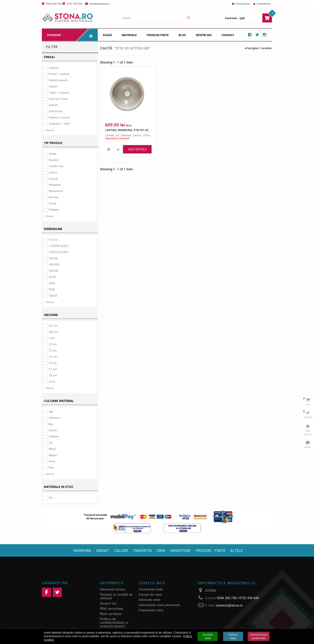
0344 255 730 (54, 4)
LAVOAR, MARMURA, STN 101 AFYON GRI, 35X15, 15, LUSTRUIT (129, 130)
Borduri (54, 160)
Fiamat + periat (59, 117)
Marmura (82, 551)
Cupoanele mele (151, 610)
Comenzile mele (151, 589)
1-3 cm (53, 240)
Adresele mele (149, 600)
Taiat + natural (59, 92)
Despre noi (204, 35)
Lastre (53, 172)
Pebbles (54, 209)
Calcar (121, 551)
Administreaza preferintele (259, 636)
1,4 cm (53, 357)
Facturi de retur (150, 595)
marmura (126, 135)
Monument (56, 191)
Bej (51, 424)
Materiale (129, 35)
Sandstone (180, 551)
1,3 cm (53, 350)
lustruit (110, 135)
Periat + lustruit (59, 74)
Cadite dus (56, 166)
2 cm (52, 381)
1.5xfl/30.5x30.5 (59, 252)
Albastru (55, 418)
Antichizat (56, 111)
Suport (308, 447)
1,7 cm (53, 369)
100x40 (54, 271)
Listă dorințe (308, 433)
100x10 (53, 258)
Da (51, 497)
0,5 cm (53, 326)
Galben (54, 436)
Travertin (142, 551)
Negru (53, 455)
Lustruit (54, 68)
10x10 (52, 277)
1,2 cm (53, 344)
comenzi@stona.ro (99, 4)
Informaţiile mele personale (159, 605)
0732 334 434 (74, 4)
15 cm (146, 135)
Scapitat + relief (60, 124)
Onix (161, 551)
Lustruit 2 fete (58, 99)
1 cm (52, 338)
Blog (182, 35)
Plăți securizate (112, 609)
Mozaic (54, 197)
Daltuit (53, 105)
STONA (210, 591)
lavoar (137, 135)
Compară (308, 417)
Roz (51, 467)
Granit (103, 551)
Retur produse (111, 614)
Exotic (53, 430)
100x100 (54, 264)
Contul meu (152, 583)
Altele (53, 154)
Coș (308, 404)
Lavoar (53, 178)
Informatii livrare (112, 589)
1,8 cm (53, 375)
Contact (228, 35)
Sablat (53, 86)
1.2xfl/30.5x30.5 (59, 246)
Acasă (107, 35)
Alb (51, 411)
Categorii (72, 35)
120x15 (53, 295)
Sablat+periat (58, 80)
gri (118, 135)
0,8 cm (53, 332)
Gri (51, 443)
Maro (52, 449)
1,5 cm (53, 363)
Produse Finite (158, 35)
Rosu (52, 461)
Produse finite (210, 551)
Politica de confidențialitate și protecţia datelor (114, 623)
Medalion (55, 185)
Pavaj (53, 203)
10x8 (52, 289)
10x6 (52, 283)
